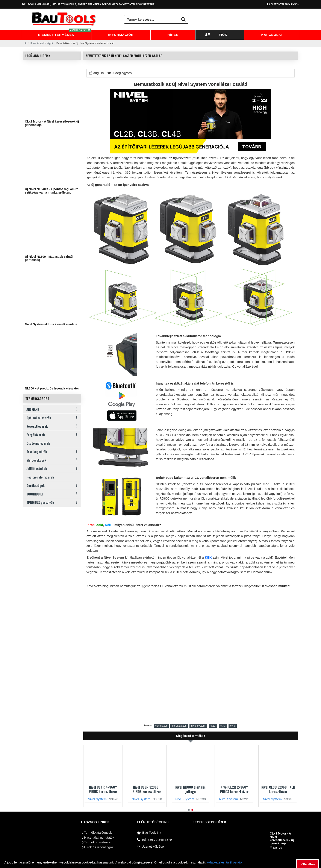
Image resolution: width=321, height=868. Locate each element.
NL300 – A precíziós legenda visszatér (52, 389)
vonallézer (161, 726)
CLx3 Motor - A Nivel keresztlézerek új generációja (52, 123)
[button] (189, 810)
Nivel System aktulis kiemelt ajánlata (51, 324)
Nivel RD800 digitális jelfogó (191, 789)
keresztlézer (179, 726)
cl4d (233, 726)
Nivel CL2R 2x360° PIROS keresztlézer (234, 789)
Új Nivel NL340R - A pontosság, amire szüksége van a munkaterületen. (52, 191)
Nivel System (97, 799)
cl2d (213, 726)
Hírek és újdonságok (42, 43)
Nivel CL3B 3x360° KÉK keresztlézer (278, 789)
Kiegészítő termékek (190, 736)
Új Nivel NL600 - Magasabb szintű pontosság (49, 258)
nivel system (198, 726)
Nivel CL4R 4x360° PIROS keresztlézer (103, 789)
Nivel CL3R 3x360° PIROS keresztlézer (147, 789)
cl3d (223, 726)
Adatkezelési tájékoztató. (225, 862)
